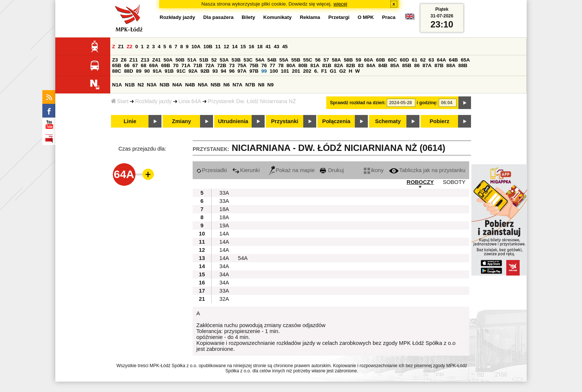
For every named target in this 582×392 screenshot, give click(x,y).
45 (285, 47)
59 (358, 60)
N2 (141, 85)
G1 (333, 71)
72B (222, 65)
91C (181, 71)
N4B (190, 85)
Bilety (248, 17)
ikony (374, 170)
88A (451, 65)
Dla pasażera (219, 17)
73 (232, 65)
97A (242, 71)
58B (348, 60)
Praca (389, 17)
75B (254, 65)
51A (192, 60)
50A (168, 60)
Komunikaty (277, 17)
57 (326, 60)
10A (196, 47)
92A (193, 71)
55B (296, 60)
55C (308, 60)
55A (284, 60)
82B (350, 65)
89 (139, 71)
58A (336, 60)
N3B (165, 85)
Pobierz (440, 121)
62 (423, 60)
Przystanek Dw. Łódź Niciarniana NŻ (252, 101)
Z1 (121, 47)
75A (242, 65)
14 (235, 47)
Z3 (115, 60)
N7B (250, 85)
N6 (227, 85)
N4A (177, 85)
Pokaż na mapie (292, 170)
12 (226, 47)
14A (224, 234)
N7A (238, 85)
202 (307, 71)
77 (273, 65)
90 (147, 71)
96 (232, 71)
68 (143, 65)
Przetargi (339, 17)
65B (117, 65)
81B (327, 65)
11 (218, 47)
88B (463, 65)
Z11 (134, 60)
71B (198, 65)
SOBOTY (454, 182)
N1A (117, 85)
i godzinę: (427, 103)
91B (169, 71)
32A (224, 299)
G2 (343, 71)
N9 (270, 85)
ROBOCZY (420, 182)
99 (264, 71)
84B (383, 65)
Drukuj (332, 170)
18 (260, 47)
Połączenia (336, 121)
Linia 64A (190, 101)
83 (361, 65)
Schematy (388, 121)
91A (157, 71)
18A (224, 209)
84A (371, 65)
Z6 (124, 60)
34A (224, 266)
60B (380, 60)
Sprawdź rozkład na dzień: (358, 103)
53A (224, 60)
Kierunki (246, 170)
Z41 (156, 60)
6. (316, 71)
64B (453, 60)
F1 (324, 71)
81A (315, 65)
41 (268, 47)
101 (285, 71)
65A (465, 60)
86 (417, 65)
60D (404, 60)
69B (166, 65)
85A (395, 65)
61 (414, 60)
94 (224, 71)
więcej (341, 4)
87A (427, 65)
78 (281, 65)
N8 (261, 85)
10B (208, 47)
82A (339, 65)
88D (128, 71)
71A (186, 65)
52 (214, 60)
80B (303, 65)
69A (154, 65)
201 (296, 71)
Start (120, 101)
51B (204, 60)
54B (272, 60)
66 (127, 65)
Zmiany (181, 121)
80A (291, 65)
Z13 (145, 60)
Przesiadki (212, 170)
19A (224, 225)
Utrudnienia (233, 121)
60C (392, 60)
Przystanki (285, 121)
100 (274, 71)
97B (254, 71)
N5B (215, 85)
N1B (130, 85)
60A (369, 60)
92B (205, 71)
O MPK (366, 17)
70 (176, 65)
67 (135, 65)
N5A (203, 85)
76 (264, 65)
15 (243, 47)
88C (117, 71)
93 (215, 71)
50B (180, 60)
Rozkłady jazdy (153, 101)
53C (248, 60)
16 (251, 47)
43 (277, 47)
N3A (152, 85)
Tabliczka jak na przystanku (427, 170)
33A (224, 193)
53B (236, 60)
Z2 (130, 47)
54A (260, 60)
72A (210, 65)
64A (441, 60)
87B (439, 65)
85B (407, 65)
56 (318, 60)
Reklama (310, 17)
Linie (130, 121)
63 (431, 60)
